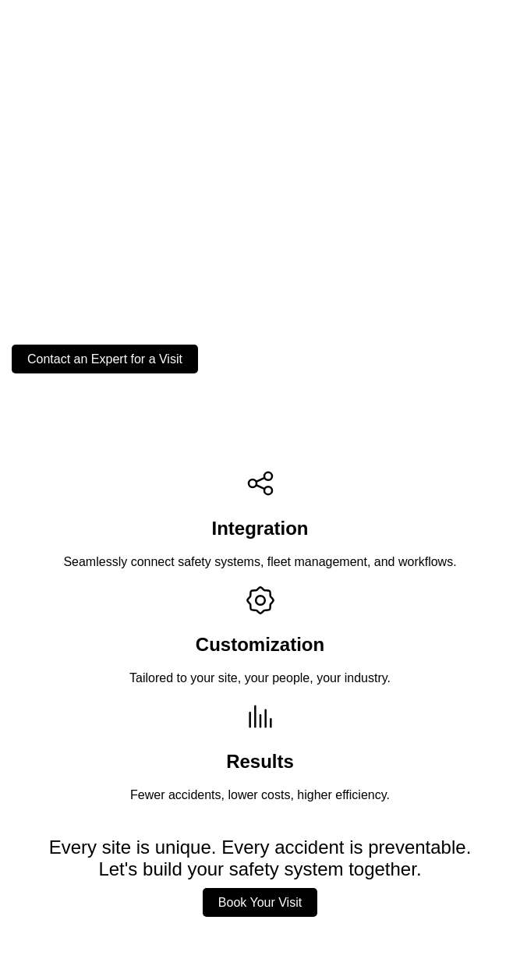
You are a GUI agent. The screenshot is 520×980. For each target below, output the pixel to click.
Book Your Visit (260, 902)
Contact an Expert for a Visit (105, 359)
